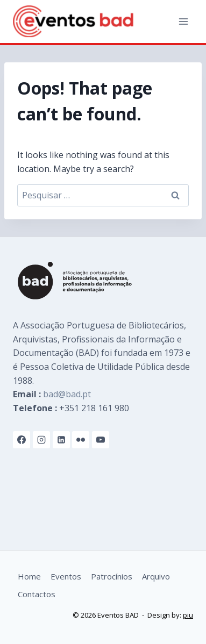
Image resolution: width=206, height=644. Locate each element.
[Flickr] (81, 440)
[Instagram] (41, 440)
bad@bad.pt (67, 394)
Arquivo (156, 576)
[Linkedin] (61, 440)
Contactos (37, 594)
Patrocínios (112, 576)
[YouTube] (101, 440)
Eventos (66, 576)
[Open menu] (183, 21)
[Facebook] (22, 440)
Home (29, 576)
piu (188, 615)
